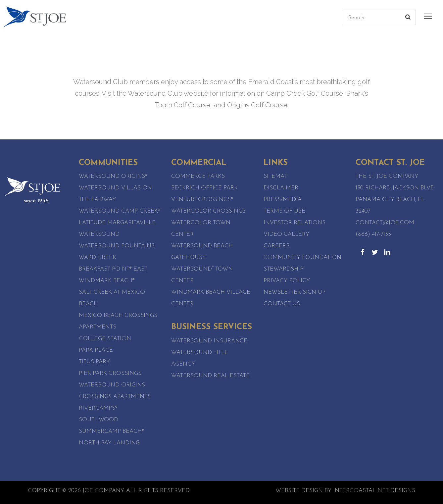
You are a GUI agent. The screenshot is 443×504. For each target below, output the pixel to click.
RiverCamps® (98, 408)
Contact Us (282, 304)
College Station (105, 339)
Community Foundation (302, 257)
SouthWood (98, 420)
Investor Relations (295, 223)
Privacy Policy (287, 281)
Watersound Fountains (117, 246)
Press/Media (283, 200)
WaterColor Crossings (208, 211)
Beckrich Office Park (204, 188)
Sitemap (276, 176)
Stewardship (283, 269)
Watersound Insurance (209, 341)
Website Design (299, 491)
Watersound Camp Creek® (120, 211)
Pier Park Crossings (110, 373)
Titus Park (94, 362)
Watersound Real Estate (210, 376)
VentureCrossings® (202, 200)
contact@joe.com (385, 223)
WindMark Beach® (107, 281)
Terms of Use (284, 211)
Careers (276, 246)
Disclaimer (281, 188)
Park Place (96, 350)
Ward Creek (98, 257)
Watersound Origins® (113, 176)
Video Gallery (286, 234)
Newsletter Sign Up (295, 292)
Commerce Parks (198, 176)
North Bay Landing (109, 443)
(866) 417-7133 (373, 234)
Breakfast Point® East (113, 269)
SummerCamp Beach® (111, 431)
